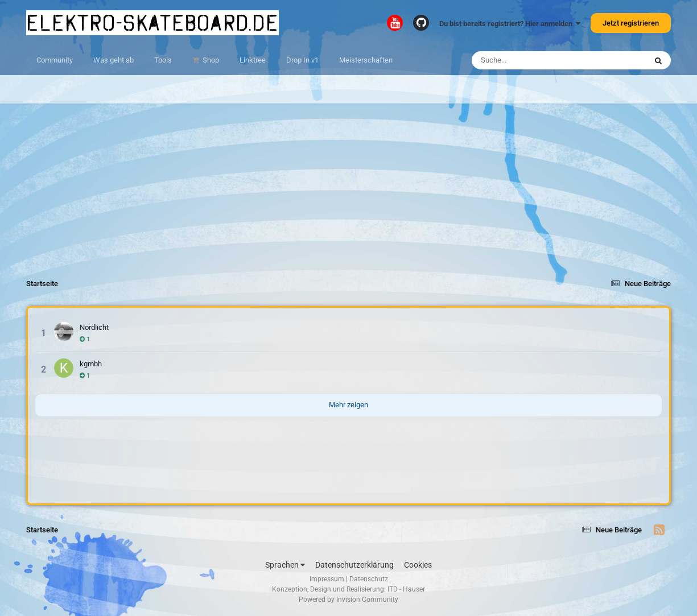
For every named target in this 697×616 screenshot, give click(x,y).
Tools (163, 60)
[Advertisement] (349, 183)
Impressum (327, 579)
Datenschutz (369, 579)
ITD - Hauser (406, 589)
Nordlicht (94, 327)
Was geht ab (114, 60)
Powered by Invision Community (349, 600)
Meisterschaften (366, 60)
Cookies (418, 565)
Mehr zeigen (349, 405)
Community (55, 60)
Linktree (253, 60)
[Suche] (537, 60)
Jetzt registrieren (631, 23)
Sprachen (285, 565)
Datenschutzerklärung (354, 565)
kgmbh (91, 364)
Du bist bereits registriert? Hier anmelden (510, 24)
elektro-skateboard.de (152, 23)
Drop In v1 (302, 60)
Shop (210, 60)
